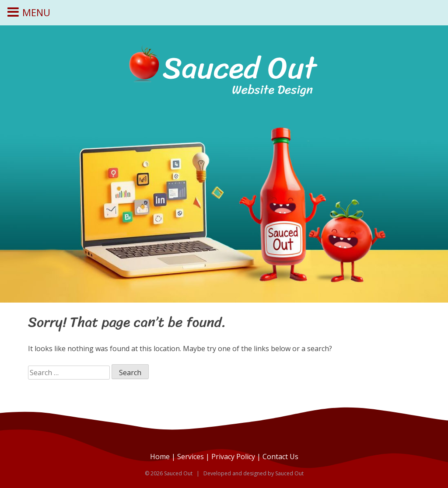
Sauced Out (289, 473)
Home (160, 457)
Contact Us (280, 457)
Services (191, 457)
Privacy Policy (233, 457)
